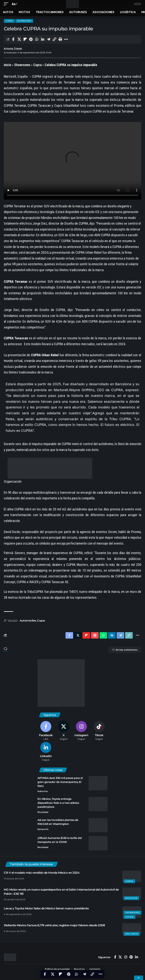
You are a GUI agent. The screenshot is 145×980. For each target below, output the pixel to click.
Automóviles (28, 621)
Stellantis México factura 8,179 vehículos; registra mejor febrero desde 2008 (54, 925)
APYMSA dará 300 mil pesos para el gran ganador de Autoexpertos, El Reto (60, 782)
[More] (66, 39)
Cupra (9, 21)
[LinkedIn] (46, 752)
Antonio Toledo (13, 48)
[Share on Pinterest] (31, 39)
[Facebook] (46, 731)
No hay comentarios (125, 650)
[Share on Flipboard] (25, 39)
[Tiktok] (99, 731)
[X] (64, 731)
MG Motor (131, 898)
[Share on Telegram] (48, 39)
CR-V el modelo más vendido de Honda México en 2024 (42, 873)
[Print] (60, 39)
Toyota (129, 917)
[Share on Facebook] (13, 39)
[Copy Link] (54, 39)
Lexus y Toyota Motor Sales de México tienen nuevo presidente (46, 908)
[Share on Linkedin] (43, 39)
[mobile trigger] (7, 4)
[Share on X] (19, 39)
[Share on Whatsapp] (37, 39)
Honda (129, 881)
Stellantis (132, 934)
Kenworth (43, 829)
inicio (7, 65)
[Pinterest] (131, 957)
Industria (42, 791)
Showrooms (24, 21)
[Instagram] (81, 731)
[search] (128, 4)
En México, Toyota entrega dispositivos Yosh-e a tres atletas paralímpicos (58, 803)
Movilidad (43, 812)
